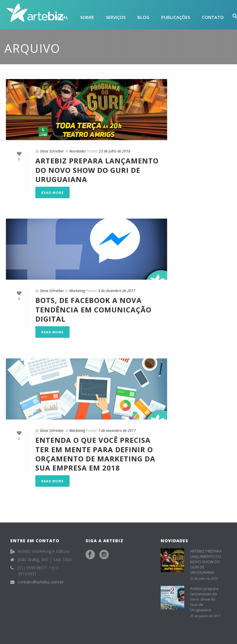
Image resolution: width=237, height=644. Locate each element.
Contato (213, 17)
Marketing (77, 291)
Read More (52, 192)
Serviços (116, 17)
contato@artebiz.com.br (41, 582)
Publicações (176, 17)
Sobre (87, 17)
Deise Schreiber (52, 151)
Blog (143, 17)
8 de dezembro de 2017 (117, 291)
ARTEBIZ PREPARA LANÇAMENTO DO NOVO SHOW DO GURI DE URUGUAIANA (97, 170)
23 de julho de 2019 (115, 151)
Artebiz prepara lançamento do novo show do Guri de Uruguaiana (204, 599)
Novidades (78, 151)
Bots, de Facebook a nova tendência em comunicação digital (93, 309)
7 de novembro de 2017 (117, 431)
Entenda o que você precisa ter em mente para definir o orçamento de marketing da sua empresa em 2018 (95, 454)
